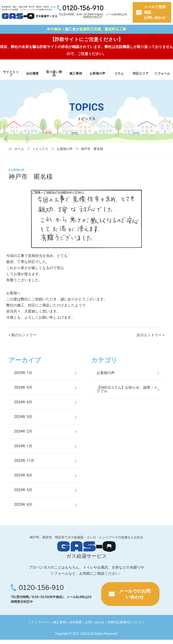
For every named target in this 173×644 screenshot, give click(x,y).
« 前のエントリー (22, 335)
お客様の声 (97, 73)
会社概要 (32, 73)
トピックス (40, 149)
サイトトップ (11, 73)
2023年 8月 (23, 475)
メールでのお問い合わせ (135, 594)
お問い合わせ (95, 622)
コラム (119, 73)
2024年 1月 (23, 446)
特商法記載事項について (125, 622)
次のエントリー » (150, 335)
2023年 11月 (24, 461)
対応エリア (141, 73)
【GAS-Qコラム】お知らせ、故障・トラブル (127, 389)
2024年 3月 (23, 417)
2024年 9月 (23, 387)
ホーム (19, 149)
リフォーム (162, 73)
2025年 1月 (23, 373)
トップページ (40, 622)
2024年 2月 (23, 431)
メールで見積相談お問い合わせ (155, 12)
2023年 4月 (23, 505)
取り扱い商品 (54, 73)
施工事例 (76, 73)
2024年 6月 (23, 402)
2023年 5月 (23, 490)
